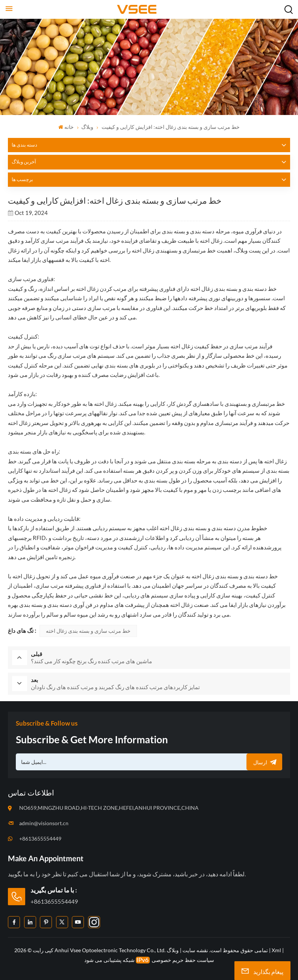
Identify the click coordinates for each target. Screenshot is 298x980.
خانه (66, 127)
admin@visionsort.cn (44, 822)
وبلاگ (87, 127)
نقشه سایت (195, 949)
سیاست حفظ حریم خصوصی (183, 959)
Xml (276, 949)
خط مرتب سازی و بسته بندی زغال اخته (88, 631)
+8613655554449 (40, 837)
